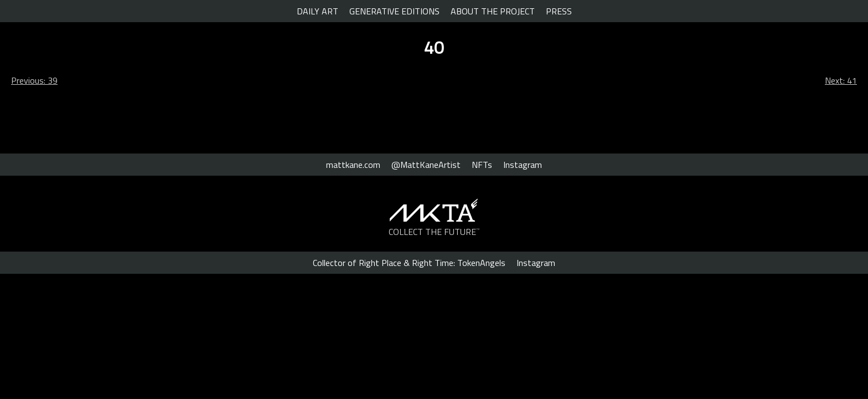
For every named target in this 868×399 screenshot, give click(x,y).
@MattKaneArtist (426, 165)
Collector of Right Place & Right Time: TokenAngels (409, 263)
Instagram (523, 165)
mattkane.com (353, 165)
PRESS (559, 11)
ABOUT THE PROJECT (493, 11)
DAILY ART (317, 11)
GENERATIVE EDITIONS (394, 11)
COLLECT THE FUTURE (434, 232)
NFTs (482, 165)
